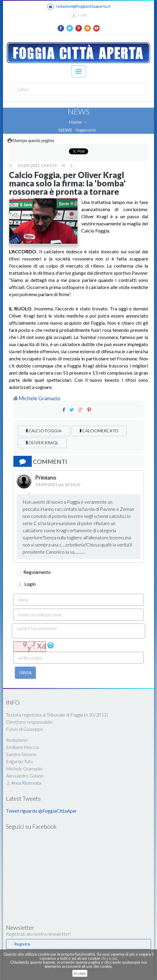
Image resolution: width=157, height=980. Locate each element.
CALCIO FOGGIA (44, 431)
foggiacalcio (86, 130)
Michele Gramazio (39, 398)
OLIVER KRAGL (42, 443)
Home (75, 122)
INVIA (25, 673)
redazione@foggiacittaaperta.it (79, 7)
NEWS (65, 130)
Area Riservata (24, 783)
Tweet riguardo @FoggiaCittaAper (41, 811)
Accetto (80, 973)
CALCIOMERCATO (99, 431)
